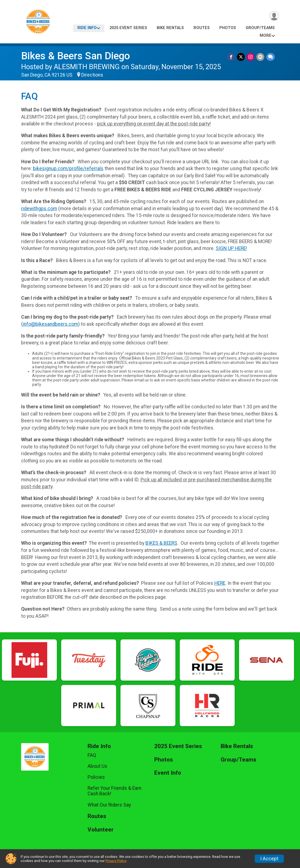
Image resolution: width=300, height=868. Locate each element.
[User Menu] (274, 16)
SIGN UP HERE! (231, 248)
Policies (96, 777)
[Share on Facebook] (232, 57)
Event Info (168, 773)
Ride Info (87, 28)
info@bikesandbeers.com (51, 324)
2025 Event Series (128, 28)
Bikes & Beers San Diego (75, 56)
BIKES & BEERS (161, 543)
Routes (202, 28)
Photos (228, 28)
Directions (92, 75)
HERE (220, 583)
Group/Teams (260, 28)
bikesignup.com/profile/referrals (68, 168)
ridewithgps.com (39, 209)
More (266, 36)
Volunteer (101, 830)
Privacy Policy (116, 861)
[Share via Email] (261, 57)
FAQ (92, 755)
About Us (97, 766)
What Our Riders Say (109, 805)
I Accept (269, 859)
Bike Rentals (170, 28)
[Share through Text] (270, 57)
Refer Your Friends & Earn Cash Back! (114, 791)
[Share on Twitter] (241, 57)
